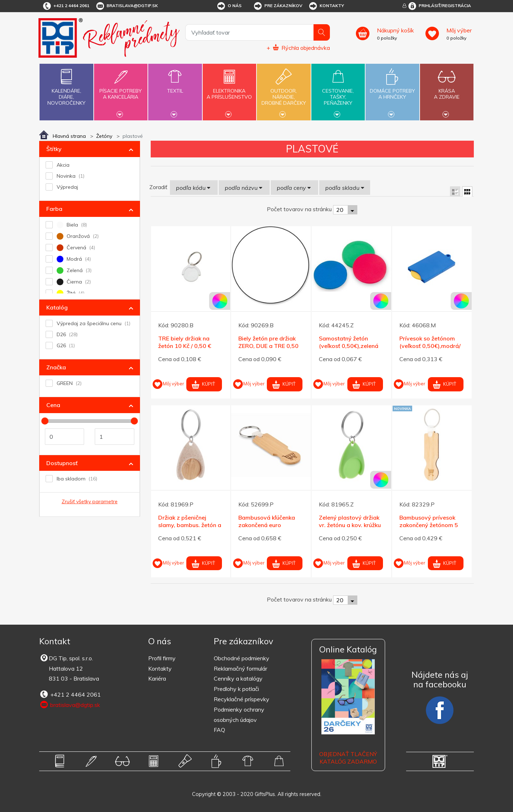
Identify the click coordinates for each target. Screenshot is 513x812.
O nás (229, 6)
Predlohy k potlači (236, 689)
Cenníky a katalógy (238, 678)
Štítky (54, 149)
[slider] (45, 421)
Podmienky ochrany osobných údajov (239, 715)
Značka (56, 367)
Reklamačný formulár (240, 668)
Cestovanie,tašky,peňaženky (338, 91)
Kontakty (326, 6)
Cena (53, 405)
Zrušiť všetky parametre (90, 501)
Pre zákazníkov (278, 6)
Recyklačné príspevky (242, 699)
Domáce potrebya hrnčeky (392, 90)
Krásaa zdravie (447, 90)
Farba (54, 209)
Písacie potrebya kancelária (121, 90)
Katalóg (57, 307)
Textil (175, 87)
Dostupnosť (62, 463)
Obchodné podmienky (242, 658)
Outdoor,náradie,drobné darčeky (284, 91)
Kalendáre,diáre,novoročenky (66, 86)
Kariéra (157, 678)
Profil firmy (162, 658)
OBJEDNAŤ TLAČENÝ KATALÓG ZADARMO (348, 758)
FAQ (219, 730)
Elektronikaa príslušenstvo (229, 90)
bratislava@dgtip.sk (126, 6)
